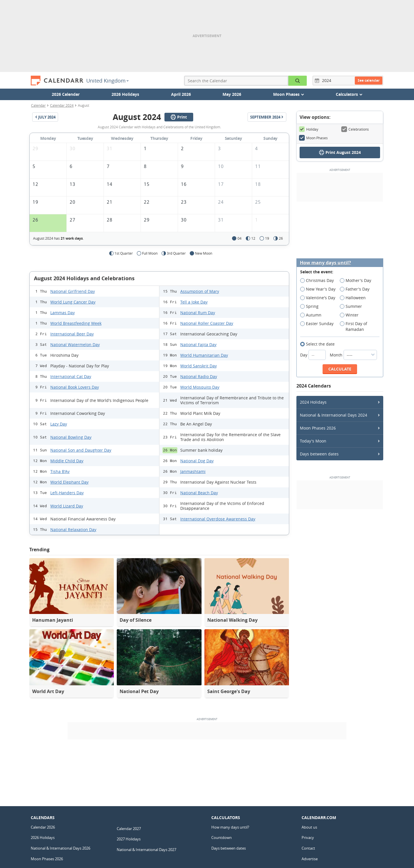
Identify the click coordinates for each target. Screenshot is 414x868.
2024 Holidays (313, 402)
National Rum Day (198, 313)
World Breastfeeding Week (76, 323)
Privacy (308, 838)
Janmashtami (193, 471)
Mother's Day (357, 281)
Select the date (319, 344)
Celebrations (355, 129)
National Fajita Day (198, 345)
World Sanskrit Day (199, 366)
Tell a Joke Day (194, 302)
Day (314, 355)
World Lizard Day (67, 506)
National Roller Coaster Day (207, 323)
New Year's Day (320, 289)
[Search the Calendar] (298, 81)
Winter (351, 315)
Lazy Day (59, 424)
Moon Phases (313, 138)
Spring (311, 306)
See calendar (369, 80)
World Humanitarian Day (204, 355)
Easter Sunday (319, 324)
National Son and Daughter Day (81, 450)
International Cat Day (71, 376)
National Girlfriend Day (73, 291)
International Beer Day (72, 334)
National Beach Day (199, 493)
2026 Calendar (66, 94)
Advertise (310, 859)
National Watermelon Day (75, 345)
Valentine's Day (320, 298)
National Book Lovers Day (75, 387)
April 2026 (181, 94)
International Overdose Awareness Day (218, 519)
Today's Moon (313, 441)
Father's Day (356, 289)
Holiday (309, 129)
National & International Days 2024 (333, 415)
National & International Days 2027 (146, 850)
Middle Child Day (67, 461)
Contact (308, 848)
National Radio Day (199, 376)
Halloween (355, 298)
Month (353, 355)
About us (309, 827)
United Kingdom (107, 81)
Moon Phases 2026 (318, 428)
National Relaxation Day (73, 530)
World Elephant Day (69, 482)
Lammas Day (63, 313)
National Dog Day (197, 461)
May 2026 (232, 94)
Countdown (222, 838)
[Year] (327, 81)
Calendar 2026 (43, 827)
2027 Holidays (129, 839)
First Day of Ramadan (354, 327)
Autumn (313, 315)
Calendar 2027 (129, 829)
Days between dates (319, 454)
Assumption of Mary (200, 291)
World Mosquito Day (200, 387)
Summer (353, 306)
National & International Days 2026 (61, 848)
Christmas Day (319, 281)
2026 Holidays (125, 94)
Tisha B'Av (60, 471)
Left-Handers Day (67, 493)
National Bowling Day (71, 437)
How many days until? (325, 263)
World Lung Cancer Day (73, 302)
